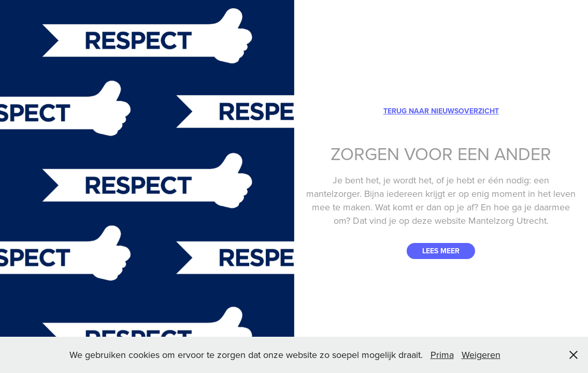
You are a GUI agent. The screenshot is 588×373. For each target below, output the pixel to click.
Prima (442, 355)
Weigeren (481, 355)
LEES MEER (441, 251)
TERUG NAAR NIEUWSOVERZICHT (441, 111)
